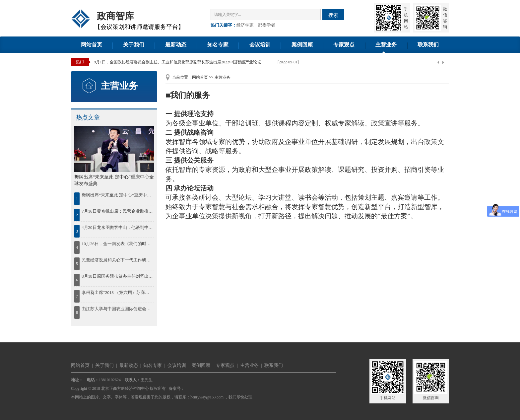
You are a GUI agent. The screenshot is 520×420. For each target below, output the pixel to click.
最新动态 (176, 45)
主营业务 (386, 45)
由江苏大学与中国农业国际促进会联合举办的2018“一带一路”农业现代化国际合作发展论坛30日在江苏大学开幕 (117, 309)
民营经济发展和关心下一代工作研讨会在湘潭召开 (117, 260)
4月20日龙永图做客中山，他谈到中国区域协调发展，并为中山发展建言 (117, 227)
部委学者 (267, 25)
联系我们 (428, 45)
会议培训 (260, 45)
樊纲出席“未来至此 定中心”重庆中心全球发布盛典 (117, 195)
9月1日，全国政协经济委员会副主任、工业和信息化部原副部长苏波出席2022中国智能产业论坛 (177, 62)
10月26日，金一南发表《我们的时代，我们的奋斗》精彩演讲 (117, 244)
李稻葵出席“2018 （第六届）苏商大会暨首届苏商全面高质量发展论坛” (117, 292)
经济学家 (245, 25)
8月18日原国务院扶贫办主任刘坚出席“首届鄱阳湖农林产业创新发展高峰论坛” (117, 276)
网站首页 (92, 45)
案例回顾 (302, 45)
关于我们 (134, 45)
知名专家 (218, 45)
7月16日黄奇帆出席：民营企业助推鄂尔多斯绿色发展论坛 (117, 211)
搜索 (333, 15)
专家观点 (344, 45)
